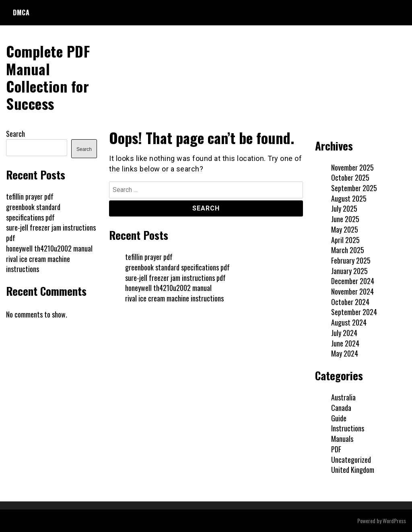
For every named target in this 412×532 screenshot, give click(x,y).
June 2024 (345, 343)
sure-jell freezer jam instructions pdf (175, 278)
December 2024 (353, 281)
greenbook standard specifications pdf (177, 267)
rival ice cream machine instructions (174, 298)
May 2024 (345, 353)
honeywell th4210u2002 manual (168, 288)
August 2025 (349, 198)
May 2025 (345, 229)
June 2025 (345, 219)
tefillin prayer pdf (149, 257)
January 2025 (349, 271)
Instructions (348, 428)
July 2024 (344, 333)
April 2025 (345, 240)
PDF (336, 449)
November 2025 (352, 167)
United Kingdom (353, 470)
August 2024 (349, 322)
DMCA (21, 12)
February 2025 (351, 260)
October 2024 (350, 302)
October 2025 (350, 177)
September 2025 (354, 188)
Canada (341, 408)
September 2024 (354, 312)
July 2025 (344, 208)
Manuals (342, 439)
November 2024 (352, 291)
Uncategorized (351, 460)
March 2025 (348, 250)
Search (15, 134)
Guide (339, 418)
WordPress (394, 521)
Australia (343, 397)
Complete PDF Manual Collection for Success (48, 77)
